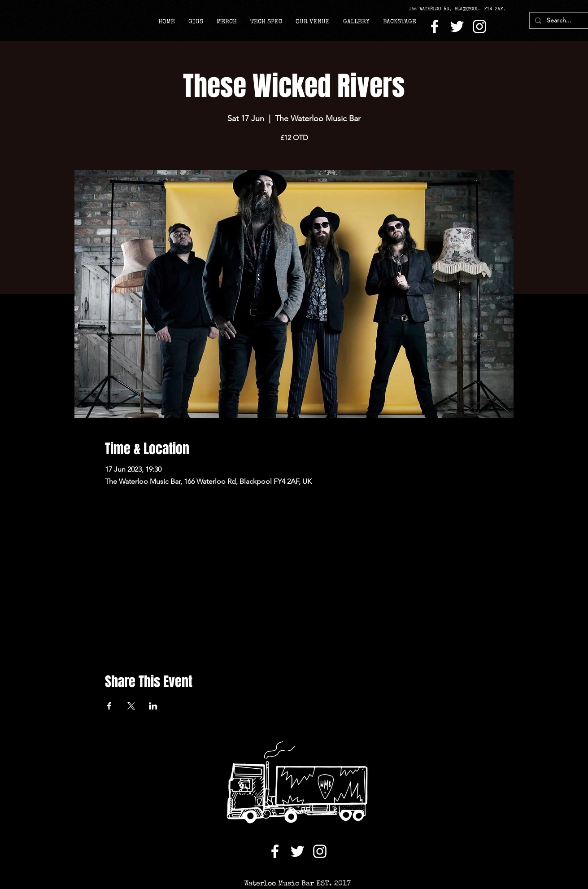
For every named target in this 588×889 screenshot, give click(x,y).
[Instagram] (479, 26)
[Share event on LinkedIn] (153, 706)
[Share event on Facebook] (109, 706)
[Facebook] (435, 26)
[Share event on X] (131, 706)
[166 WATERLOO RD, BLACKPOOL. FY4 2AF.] (460, 9)
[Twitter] (457, 26)
